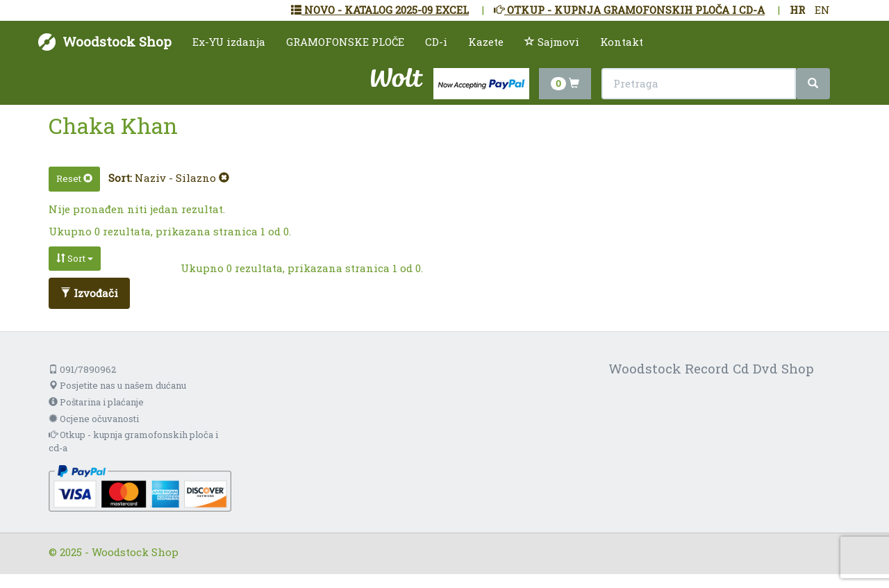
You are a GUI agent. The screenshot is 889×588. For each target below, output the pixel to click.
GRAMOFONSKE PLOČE (345, 42)
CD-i (436, 42)
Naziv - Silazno (182, 178)
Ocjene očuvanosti (94, 419)
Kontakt (622, 42)
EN (822, 10)
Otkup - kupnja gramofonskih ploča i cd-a (133, 441)
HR (797, 10)
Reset (74, 178)
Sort (75, 258)
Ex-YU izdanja (229, 42)
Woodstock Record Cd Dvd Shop (711, 368)
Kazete (486, 42)
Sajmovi (552, 42)
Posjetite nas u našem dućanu (117, 385)
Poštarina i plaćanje (96, 402)
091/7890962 (82, 369)
